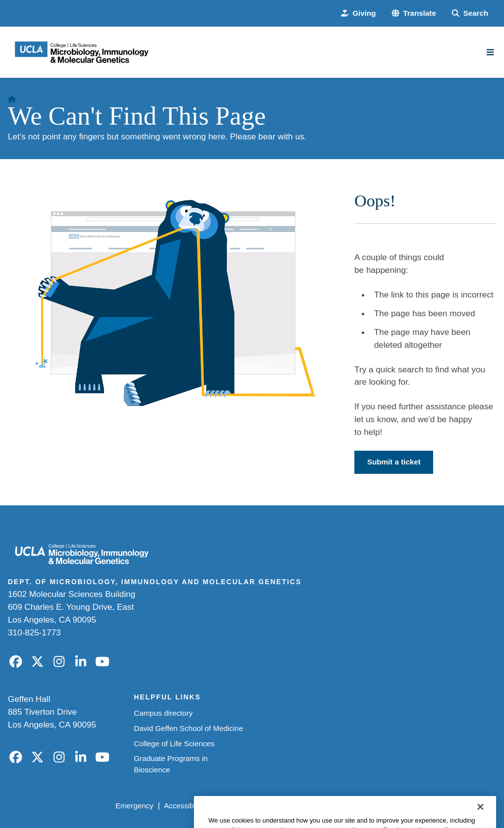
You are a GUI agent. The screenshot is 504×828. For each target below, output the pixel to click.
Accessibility (184, 806)
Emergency (134, 806)
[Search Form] (470, 14)
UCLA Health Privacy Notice (341, 806)
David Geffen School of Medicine (189, 728)
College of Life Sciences (174, 744)
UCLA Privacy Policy (249, 806)
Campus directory (163, 713)
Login (407, 806)
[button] (414, 14)
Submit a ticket (394, 462)
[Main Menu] (490, 52)
